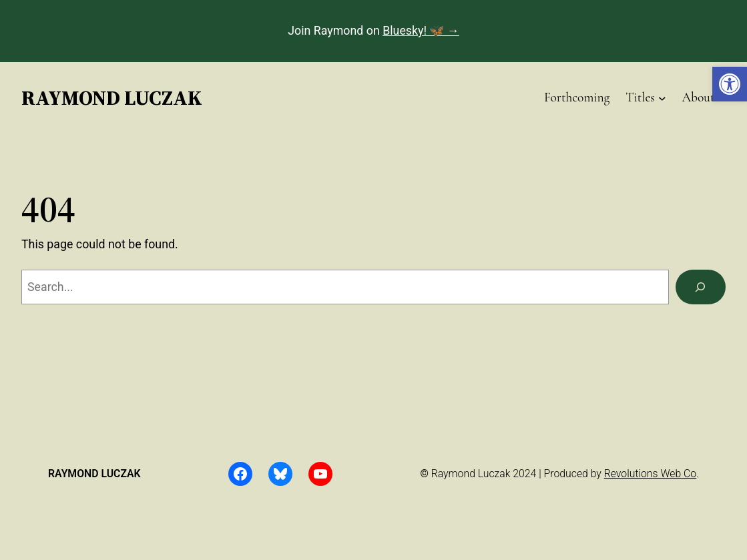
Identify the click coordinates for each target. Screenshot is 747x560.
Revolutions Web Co (650, 474)
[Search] (701, 287)
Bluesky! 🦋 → (421, 30)
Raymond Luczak (112, 97)
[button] (730, 84)
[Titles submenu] (662, 97)
